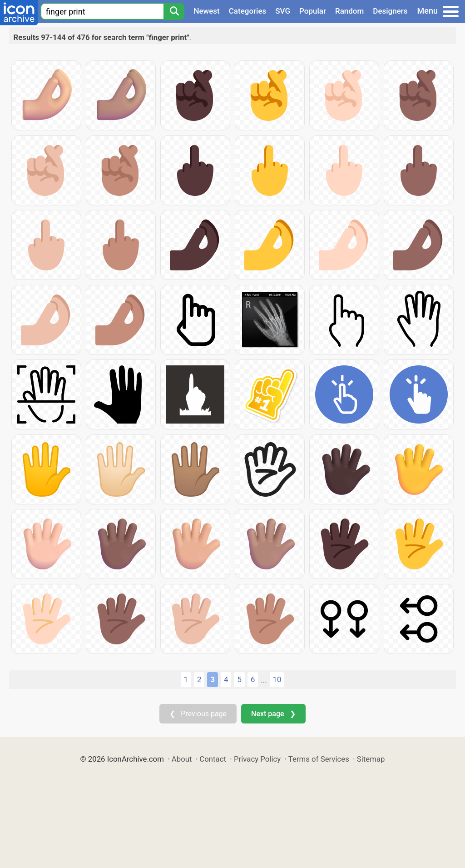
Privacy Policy (257, 759)
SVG (283, 11)
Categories (248, 11)
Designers (390, 11)
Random (349, 11)
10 (277, 679)
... (264, 680)
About (182, 759)
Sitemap (371, 759)
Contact (213, 759)
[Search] (174, 11)
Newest (206, 11)
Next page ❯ (273, 714)
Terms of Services (319, 759)
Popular (313, 11)
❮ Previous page (198, 714)
